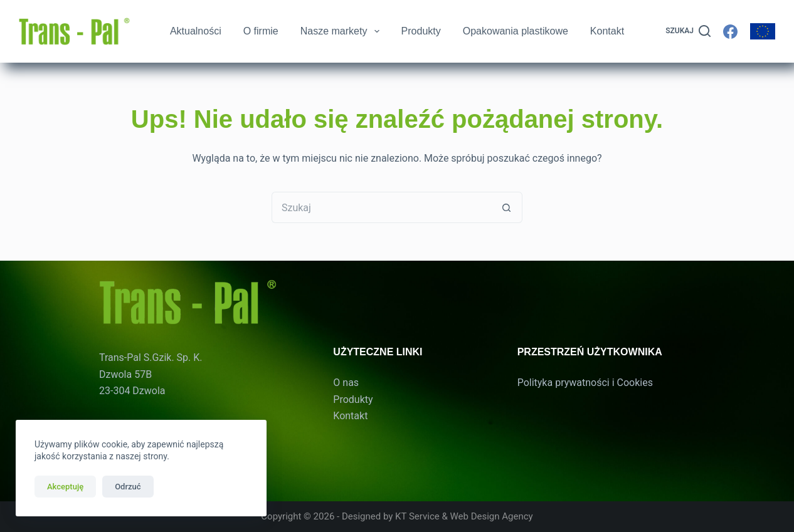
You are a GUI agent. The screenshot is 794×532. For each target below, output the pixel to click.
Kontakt (607, 31)
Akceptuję (65, 487)
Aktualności (196, 31)
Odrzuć (128, 487)
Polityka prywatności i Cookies (585, 383)
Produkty (421, 31)
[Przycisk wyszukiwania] (507, 207)
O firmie (261, 31)
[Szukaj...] (381, 207)
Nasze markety (341, 31)
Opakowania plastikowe (516, 31)
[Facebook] (730, 32)
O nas (346, 383)
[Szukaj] (688, 31)
